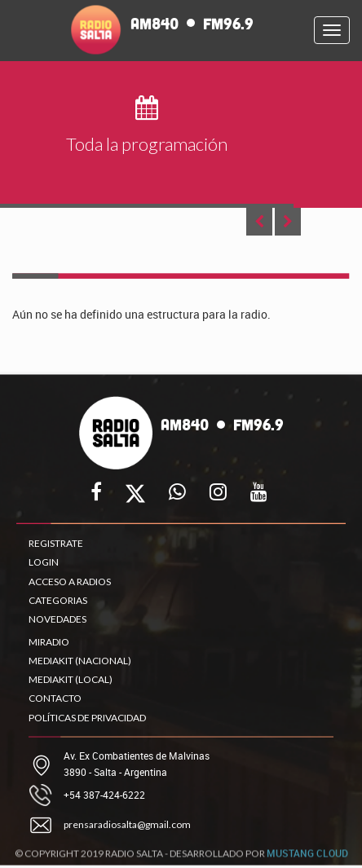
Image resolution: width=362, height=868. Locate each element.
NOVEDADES (57, 619)
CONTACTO (55, 698)
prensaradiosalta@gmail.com (127, 824)
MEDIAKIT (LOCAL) (71, 679)
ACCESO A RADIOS (70, 582)
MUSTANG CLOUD (307, 857)
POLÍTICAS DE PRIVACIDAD (87, 718)
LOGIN (44, 562)
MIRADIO (49, 642)
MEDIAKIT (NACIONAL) (80, 661)
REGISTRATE (56, 543)
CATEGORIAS (58, 600)
